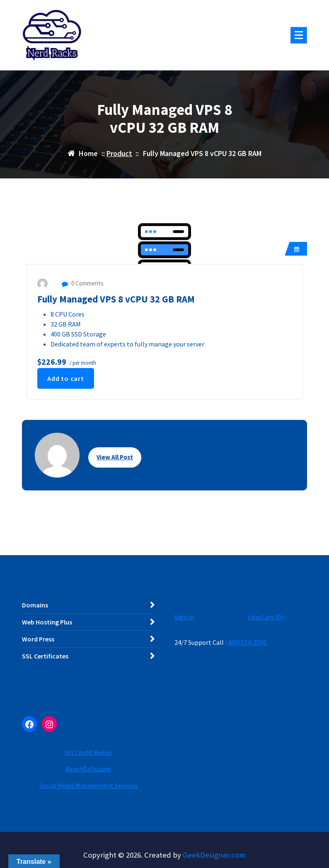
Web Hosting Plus (47, 622)
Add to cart (66, 378)
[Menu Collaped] (299, 35)
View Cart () (265, 617)
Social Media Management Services (88, 785)
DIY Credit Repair (88, 752)
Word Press (38, 639)
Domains (35, 605)
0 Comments (83, 283)
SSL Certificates (45, 656)
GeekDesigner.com (214, 855)
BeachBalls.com (88, 769)
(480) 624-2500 (246, 642)
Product (119, 153)
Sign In (184, 617)
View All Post (115, 457)
